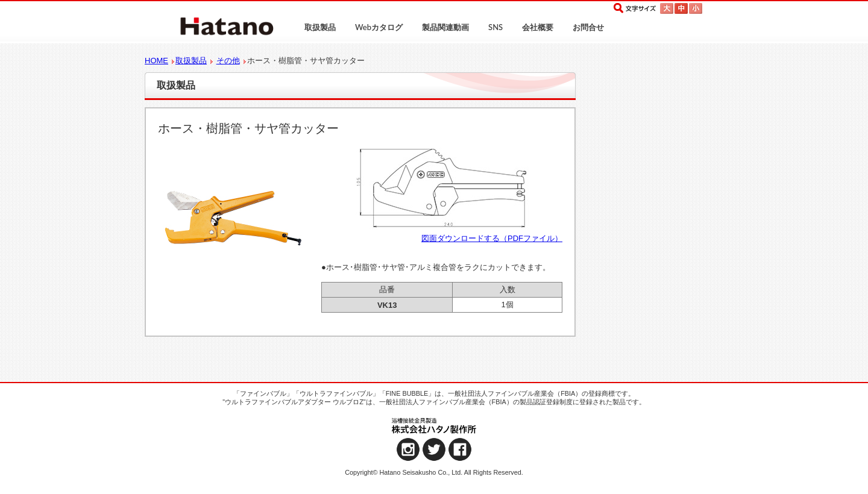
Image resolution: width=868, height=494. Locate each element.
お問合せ (588, 27)
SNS (495, 27)
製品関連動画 (445, 27)
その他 (228, 61)
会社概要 (538, 27)
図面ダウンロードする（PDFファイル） (492, 238)
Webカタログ (379, 27)
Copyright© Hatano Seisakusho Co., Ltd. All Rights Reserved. (434, 472)
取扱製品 (320, 27)
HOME (156, 61)
